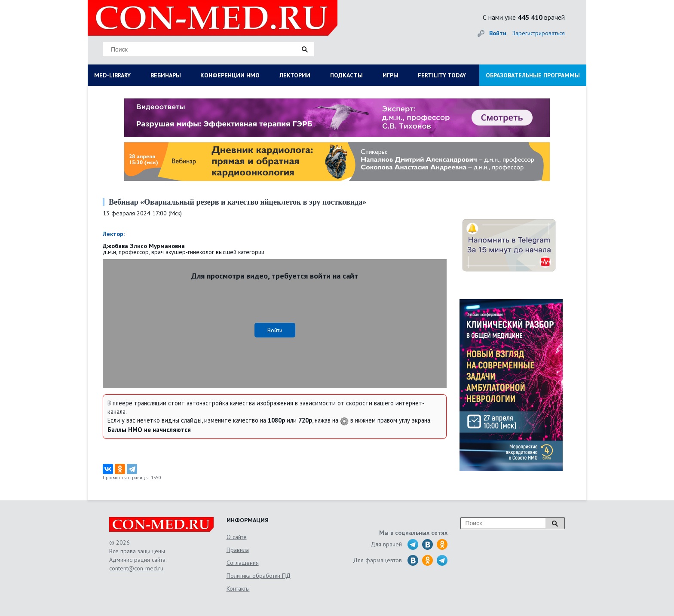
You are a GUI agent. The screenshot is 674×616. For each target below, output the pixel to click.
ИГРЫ (391, 75)
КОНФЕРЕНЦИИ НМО (230, 75)
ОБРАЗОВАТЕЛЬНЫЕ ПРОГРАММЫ (533, 75)
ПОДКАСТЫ (346, 75)
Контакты (238, 588)
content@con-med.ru (136, 568)
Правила (238, 550)
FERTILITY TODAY (442, 75)
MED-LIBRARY (112, 75)
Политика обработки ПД (259, 576)
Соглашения (243, 563)
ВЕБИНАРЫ (166, 75)
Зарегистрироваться (539, 33)
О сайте (237, 537)
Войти (498, 33)
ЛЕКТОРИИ (295, 75)
